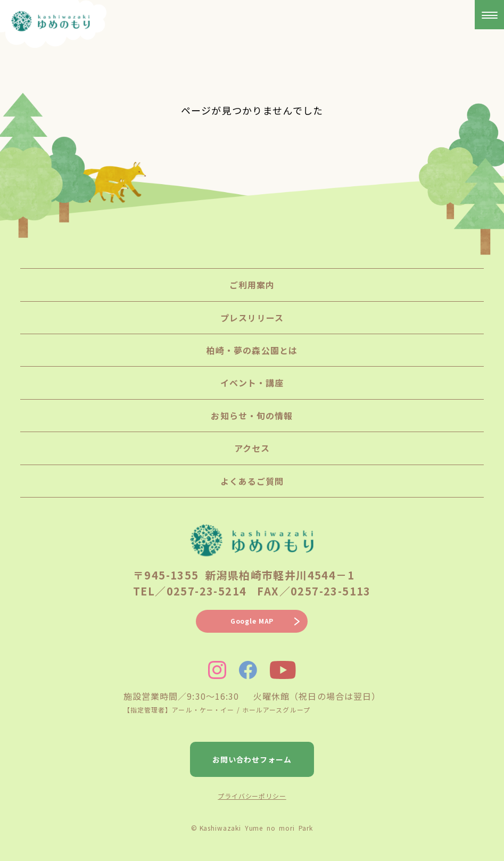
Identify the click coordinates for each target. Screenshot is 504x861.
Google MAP (252, 621)
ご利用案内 (252, 285)
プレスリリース (252, 318)
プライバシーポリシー (252, 796)
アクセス (252, 448)
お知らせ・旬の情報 (252, 416)
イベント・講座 (252, 383)
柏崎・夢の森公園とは (252, 350)
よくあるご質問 (252, 481)
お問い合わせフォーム (252, 759)
